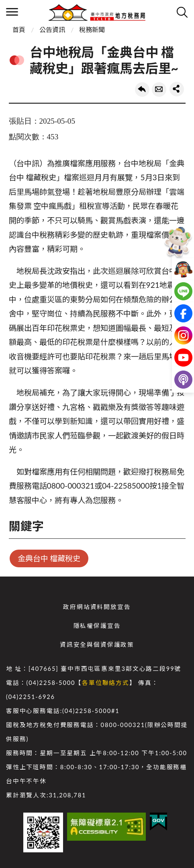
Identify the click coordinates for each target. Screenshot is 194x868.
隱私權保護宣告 (97, 626)
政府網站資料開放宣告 (97, 607)
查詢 (182, 12)
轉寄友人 (159, 90)
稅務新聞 (92, 30)
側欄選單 (12, 12)
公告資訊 (52, 30)
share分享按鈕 (177, 89)
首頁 (19, 30)
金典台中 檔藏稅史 (49, 558)
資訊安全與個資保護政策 (97, 645)
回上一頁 (142, 90)
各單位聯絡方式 (106, 683)
